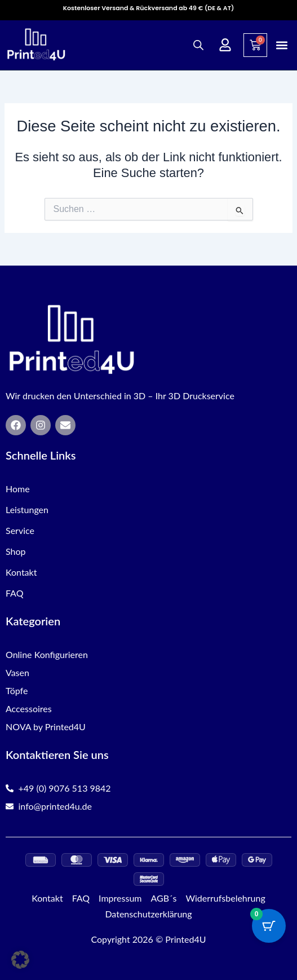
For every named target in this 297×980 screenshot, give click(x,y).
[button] (282, 45)
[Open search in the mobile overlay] (198, 45)
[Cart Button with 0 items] (269, 926)
